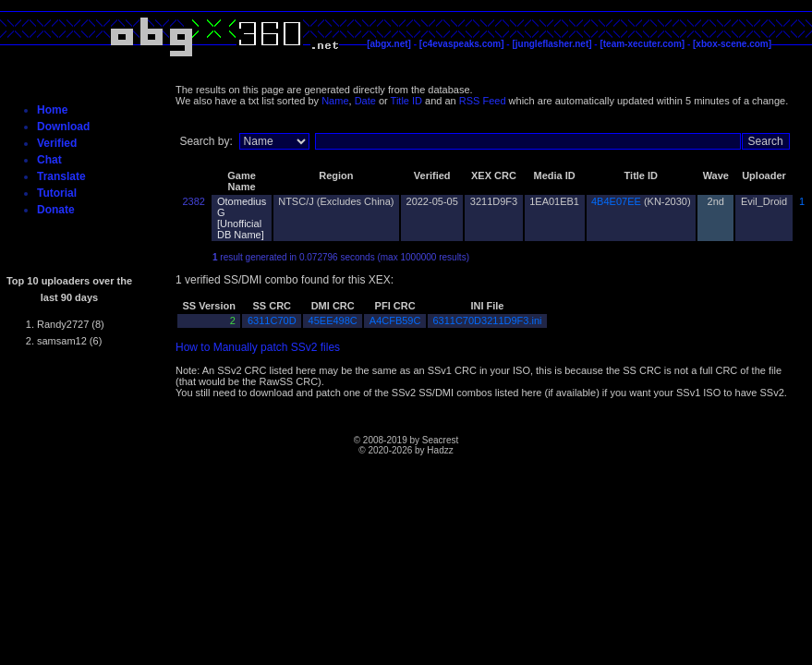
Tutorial (57, 193)
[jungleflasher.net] (551, 44)
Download (63, 127)
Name (335, 101)
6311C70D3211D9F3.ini (487, 320)
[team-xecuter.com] (642, 44)
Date (365, 101)
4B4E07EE (616, 201)
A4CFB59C (395, 320)
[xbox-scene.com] (732, 44)
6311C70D (272, 320)
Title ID (406, 101)
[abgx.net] (389, 44)
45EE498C (333, 320)
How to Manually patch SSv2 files (258, 347)
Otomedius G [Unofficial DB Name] (242, 218)
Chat (49, 160)
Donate (56, 210)
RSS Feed (483, 101)
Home (52, 110)
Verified (57, 143)
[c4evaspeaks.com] (462, 44)
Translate (61, 176)
